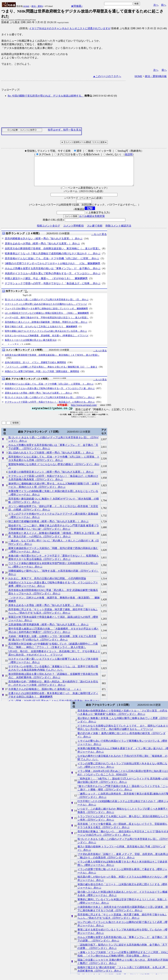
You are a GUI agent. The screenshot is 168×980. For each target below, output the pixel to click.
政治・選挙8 (37, 6)
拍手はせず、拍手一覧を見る (65, 130)
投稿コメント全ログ (48, 231)
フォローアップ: (11, 90)
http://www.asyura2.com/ (84, 411)
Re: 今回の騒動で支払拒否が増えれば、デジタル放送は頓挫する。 (46, 96)
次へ (156, 5)
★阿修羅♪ (77, 6)
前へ (164, 5)
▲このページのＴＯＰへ (107, 76)
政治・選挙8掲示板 (156, 76)
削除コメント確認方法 (118, 231)
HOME (26, 6)
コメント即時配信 (73, 231)
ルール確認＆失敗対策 (92, 222)
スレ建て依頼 (95, 231)
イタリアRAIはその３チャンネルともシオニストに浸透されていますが (70, 28)
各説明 (129, 154)
